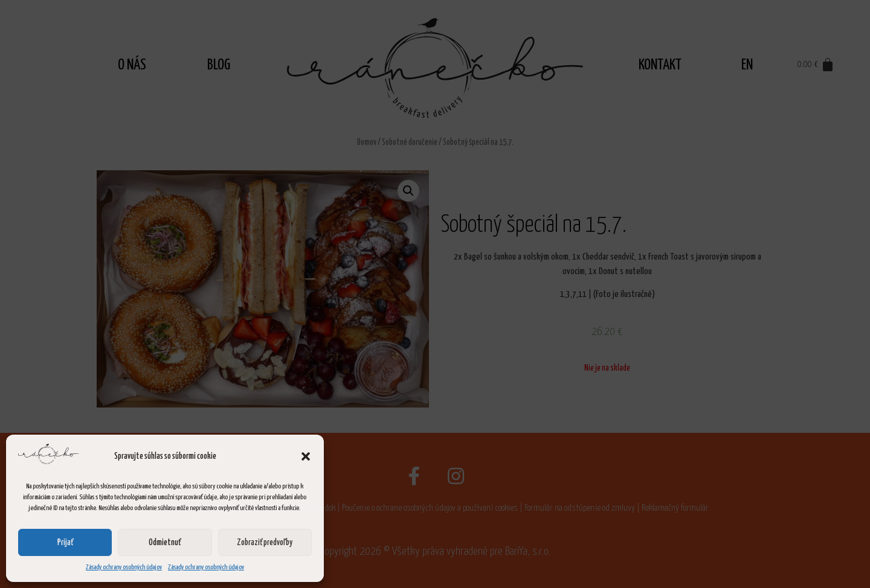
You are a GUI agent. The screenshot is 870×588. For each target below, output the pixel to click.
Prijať (65, 543)
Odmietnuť (165, 543)
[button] (306, 456)
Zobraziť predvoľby (265, 543)
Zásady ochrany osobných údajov (124, 567)
